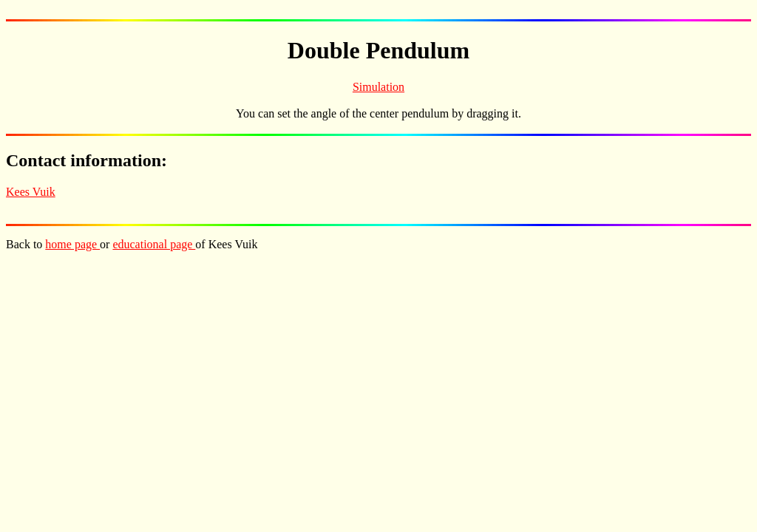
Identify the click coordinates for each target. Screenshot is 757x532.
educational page (154, 244)
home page (72, 244)
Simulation (378, 87)
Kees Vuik (31, 192)
